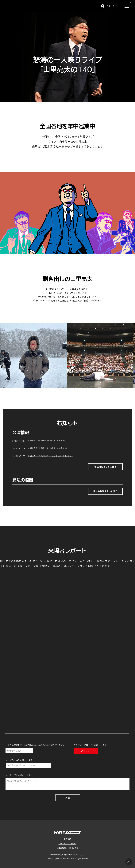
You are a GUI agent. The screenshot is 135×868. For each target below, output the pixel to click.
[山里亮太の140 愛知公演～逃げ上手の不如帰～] (75, 441)
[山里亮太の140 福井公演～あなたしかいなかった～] (75, 448)
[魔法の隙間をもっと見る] (105, 491)
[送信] (68, 798)
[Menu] (127, 6)
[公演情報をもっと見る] (105, 467)
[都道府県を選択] (19, 750)
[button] (86, 751)
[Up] (129, 862)
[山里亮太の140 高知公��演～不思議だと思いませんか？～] (75, 456)
